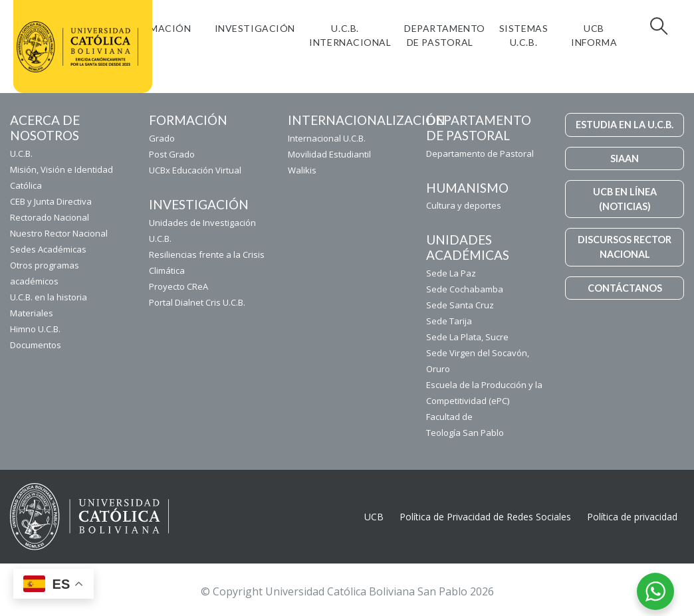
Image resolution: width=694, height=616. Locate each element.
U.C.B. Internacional (350, 35)
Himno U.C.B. (35, 329)
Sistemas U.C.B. (523, 35)
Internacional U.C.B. (327, 138)
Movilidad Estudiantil (329, 154)
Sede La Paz (451, 273)
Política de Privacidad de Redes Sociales (485, 517)
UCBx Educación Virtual (195, 170)
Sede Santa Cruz (460, 305)
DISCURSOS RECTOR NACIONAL (625, 247)
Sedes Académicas (48, 249)
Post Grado (172, 154)
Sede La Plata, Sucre (467, 337)
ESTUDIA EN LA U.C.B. (625, 125)
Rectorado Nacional (50, 217)
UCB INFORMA (594, 35)
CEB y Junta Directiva (51, 201)
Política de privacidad (632, 517)
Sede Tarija (449, 321)
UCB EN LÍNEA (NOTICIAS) (625, 199)
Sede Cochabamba (465, 289)
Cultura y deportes (464, 205)
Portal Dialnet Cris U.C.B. (197, 302)
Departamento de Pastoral (445, 35)
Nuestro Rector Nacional (59, 233)
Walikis (302, 170)
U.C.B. (21, 154)
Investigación (255, 28)
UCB (374, 517)
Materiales (32, 313)
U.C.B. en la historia (49, 297)
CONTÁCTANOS (625, 288)
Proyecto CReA (178, 286)
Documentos (36, 345)
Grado (162, 138)
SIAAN (625, 158)
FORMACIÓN (161, 28)
